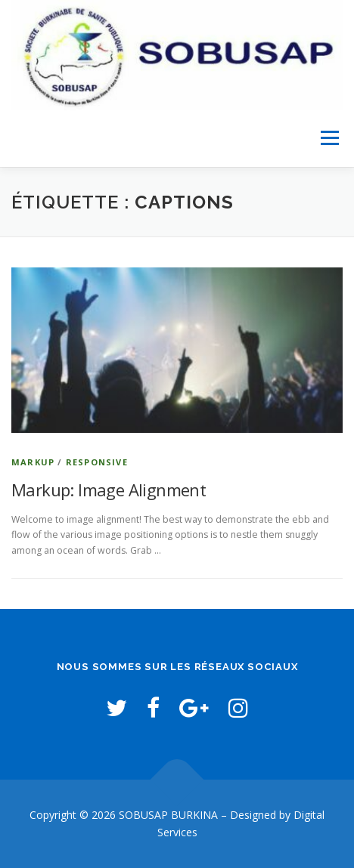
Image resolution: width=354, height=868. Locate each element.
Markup (33, 462)
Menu (329, 139)
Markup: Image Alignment (109, 490)
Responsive (97, 462)
